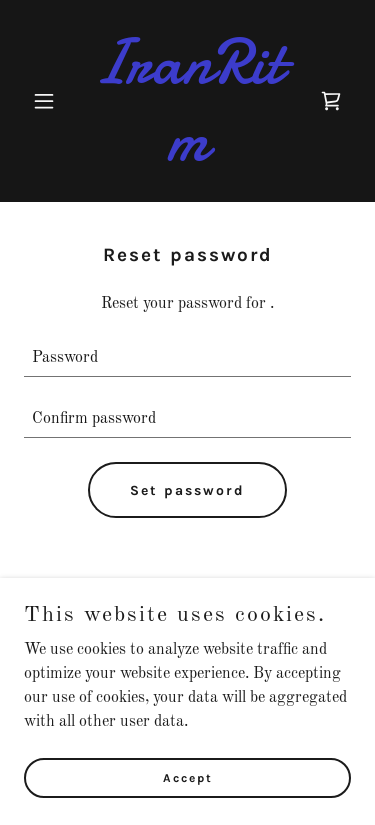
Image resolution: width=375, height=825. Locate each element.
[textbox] (187, 358)
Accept (188, 777)
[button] (48, 101)
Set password (187, 490)
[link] (187, 156)
